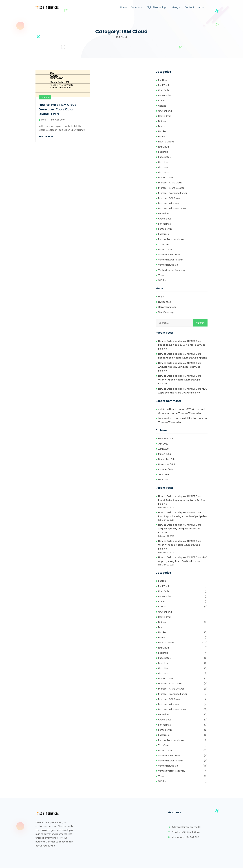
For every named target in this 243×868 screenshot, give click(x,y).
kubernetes (164, 157)
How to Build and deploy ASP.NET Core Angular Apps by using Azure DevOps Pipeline (180, 367)
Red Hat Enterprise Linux (171, 239)
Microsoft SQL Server (169, 198)
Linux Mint (163, 167)
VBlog (175, 7)
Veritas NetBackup (168, 265)
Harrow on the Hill (191, 827)
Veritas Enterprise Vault (171, 260)
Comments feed (167, 307)
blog (44, 120)
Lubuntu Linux (166, 178)
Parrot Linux (164, 224)
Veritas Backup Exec (169, 255)
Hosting (162, 137)
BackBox (163, 80)
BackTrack (164, 85)
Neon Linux (164, 213)
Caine (161, 101)
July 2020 (163, 444)
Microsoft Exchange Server (173, 193)
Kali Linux (163, 152)
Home (123, 7)
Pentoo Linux (165, 229)
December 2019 (167, 459)
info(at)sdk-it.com (189, 832)
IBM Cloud (163, 147)
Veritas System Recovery (172, 270)
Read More (46, 136)
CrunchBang (165, 111)
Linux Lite (163, 162)
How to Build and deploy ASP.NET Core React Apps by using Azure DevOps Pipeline (183, 356)
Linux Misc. (164, 172)
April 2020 (163, 449)
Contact (189, 7)
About (202, 7)
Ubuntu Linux (165, 249)
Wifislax (162, 280)
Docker (162, 126)
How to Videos (166, 142)
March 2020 (165, 454)
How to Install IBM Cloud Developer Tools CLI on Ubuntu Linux (58, 109)
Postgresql (164, 234)
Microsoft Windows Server (172, 208)
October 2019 (165, 469)
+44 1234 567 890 (189, 837)
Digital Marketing (156, 7)
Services (136, 7)
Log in (161, 297)
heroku (162, 131)
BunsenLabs (165, 95)
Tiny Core (163, 244)
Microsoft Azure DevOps (171, 188)
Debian (162, 121)
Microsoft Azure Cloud (170, 183)
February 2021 (166, 439)
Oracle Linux (165, 219)
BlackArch (163, 90)
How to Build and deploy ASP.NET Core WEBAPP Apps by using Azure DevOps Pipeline (180, 380)
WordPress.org (166, 312)
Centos (162, 106)
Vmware (163, 275)
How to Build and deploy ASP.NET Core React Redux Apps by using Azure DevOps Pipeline (182, 345)
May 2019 (163, 480)
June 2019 (163, 475)
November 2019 (167, 464)
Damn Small (165, 116)
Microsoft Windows (168, 203)
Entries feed (165, 302)
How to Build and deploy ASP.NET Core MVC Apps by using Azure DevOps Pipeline (183, 391)
